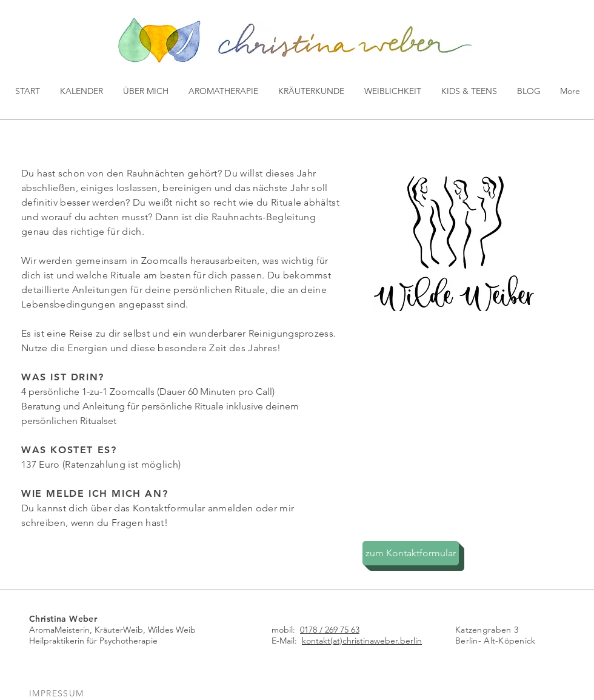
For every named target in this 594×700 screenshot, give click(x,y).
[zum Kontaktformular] (411, 553)
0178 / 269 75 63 (330, 630)
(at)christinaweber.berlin (376, 641)
